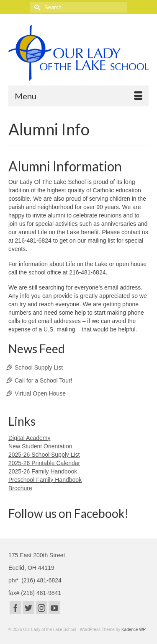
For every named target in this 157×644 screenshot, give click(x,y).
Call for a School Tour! (43, 380)
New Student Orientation (40, 446)
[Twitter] (28, 608)
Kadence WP (134, 630)
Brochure (20, 488)
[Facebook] (15, 608)
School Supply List (39, 367)
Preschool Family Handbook (45, 480)
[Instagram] (41, 608)
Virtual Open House (40, 393)
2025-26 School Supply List (44, 455)
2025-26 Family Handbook (43, 471)
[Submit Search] (36, 7)
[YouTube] (54, 608)
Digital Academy (29, 438)
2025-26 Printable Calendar (44, 463)
